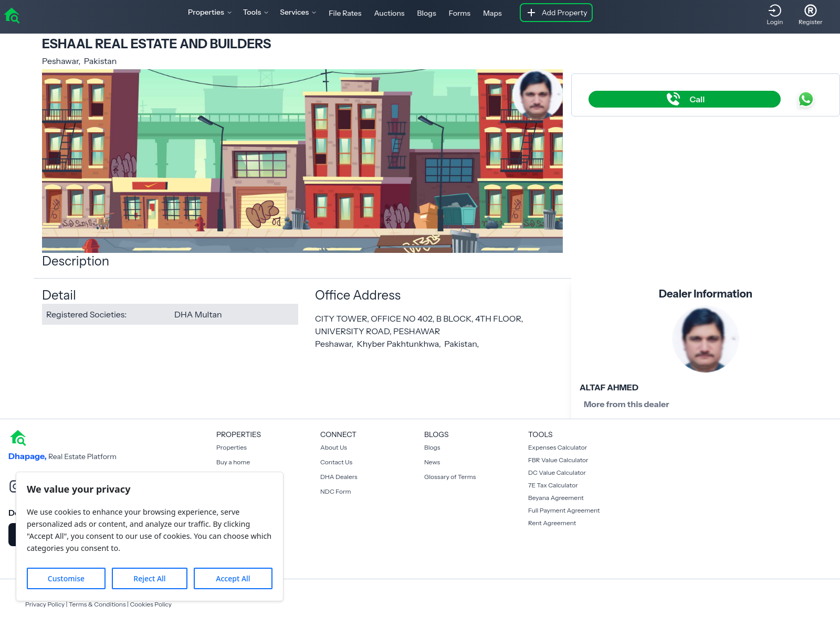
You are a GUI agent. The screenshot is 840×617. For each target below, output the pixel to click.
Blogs (427, 13)
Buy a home (233, 462)
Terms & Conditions (97, 604)
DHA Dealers (339, 477)
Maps (492, 13)
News (432, 462)
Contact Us (336, 462)
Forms (460, 13)
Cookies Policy (151, 604)
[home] (12, 15)
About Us (334, 447)
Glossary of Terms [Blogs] (450, 477)
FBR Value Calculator (558, 460)
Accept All (233, 578)
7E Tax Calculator (553, 485)
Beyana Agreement (556, 498)
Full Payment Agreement (564, 510)
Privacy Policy (45, 604)
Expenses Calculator (558, 447)
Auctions (390, 13)
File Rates (345, 13)
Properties (232, 447)
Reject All (149, 578)
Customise (66, 578)
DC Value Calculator (557, 472)
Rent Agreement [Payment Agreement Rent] (552, 523)
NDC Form (336, 491)
